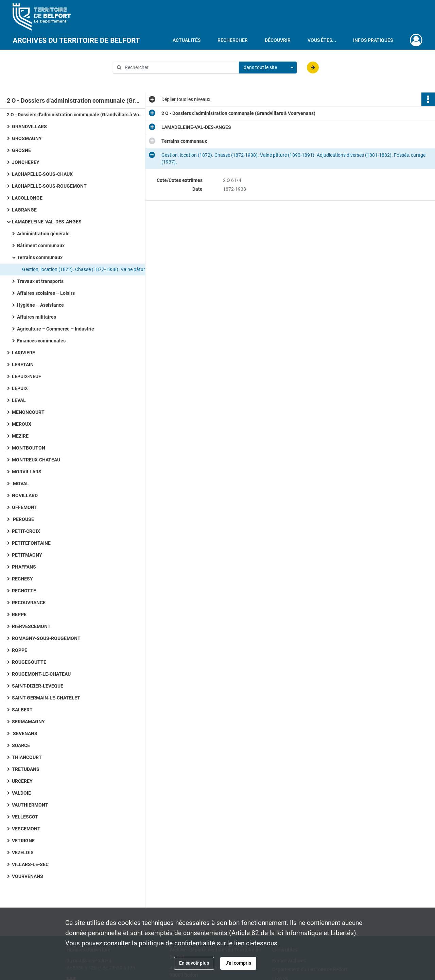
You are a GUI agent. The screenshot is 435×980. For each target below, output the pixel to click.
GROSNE (21, 150)
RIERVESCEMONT (31, 626)
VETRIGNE (23, 841)
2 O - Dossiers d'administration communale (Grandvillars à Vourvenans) (75, 115)
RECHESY (22, 579)
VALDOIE (21, 793)
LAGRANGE (24, 210)
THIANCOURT (27, 757)
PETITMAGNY (27, 555)
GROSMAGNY (27, 138)
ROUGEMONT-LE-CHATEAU (41, 674)
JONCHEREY (26, 162)
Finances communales (41, 341)
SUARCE (21, 745)
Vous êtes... (322, 40)
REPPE (19, 614)
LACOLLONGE (27, 198)
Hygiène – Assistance (40, 305)
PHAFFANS (24, 567)
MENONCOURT (28, 412)
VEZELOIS (23, 852)
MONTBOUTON (29, 448)
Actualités (187, 40)
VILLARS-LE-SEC (30, 864)
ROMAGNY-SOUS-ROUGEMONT (46, 638)
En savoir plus (194, 963)
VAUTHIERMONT (30, 805)
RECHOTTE (24, 591)
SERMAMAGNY (28, 722)
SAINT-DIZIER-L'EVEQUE (38, 686)
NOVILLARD (25, 495)
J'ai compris (238, 963)
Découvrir (278, 40)
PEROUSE (23, 519)
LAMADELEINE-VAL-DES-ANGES (47, 222)
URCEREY (22, 781)
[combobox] (268, 68)
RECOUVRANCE (29, 603)
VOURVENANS (28, 876)
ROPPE (20, 650)
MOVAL (20, 484)
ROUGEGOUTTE (29, 662)
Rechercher (233, 40)
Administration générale (43, 234)
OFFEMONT (25, 507)
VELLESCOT (25, 817)
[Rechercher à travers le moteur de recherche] (179, 67)
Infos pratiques (373, 40)
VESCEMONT (26, 829)
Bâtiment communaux (41, 246)
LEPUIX (20, 388)
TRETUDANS (26, 769)
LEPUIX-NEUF (27, 376)
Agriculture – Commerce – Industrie (56, 329)
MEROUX (22, 424)
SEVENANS (25, 733)
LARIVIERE (23, 353)
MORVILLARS (27, 472)
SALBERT (22, 710)
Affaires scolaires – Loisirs (46, 293)
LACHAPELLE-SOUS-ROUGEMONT (49, 186)
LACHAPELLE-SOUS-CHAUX (42, 174)
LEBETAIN (23, 365)
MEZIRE (20, 436)
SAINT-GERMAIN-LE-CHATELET (46, 698)
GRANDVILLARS (29, 126)
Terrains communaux (40, 257)
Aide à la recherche (138, 79)
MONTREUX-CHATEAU (36, 460)
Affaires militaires (37, 317)
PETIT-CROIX (26, 531)
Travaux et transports (40, 281)
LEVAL (19, 400)
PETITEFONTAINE (31, 543)
